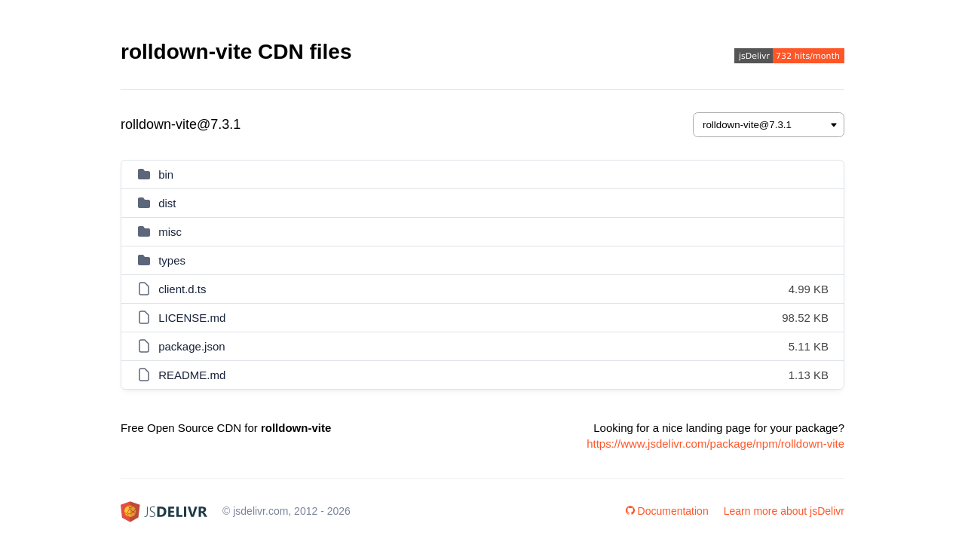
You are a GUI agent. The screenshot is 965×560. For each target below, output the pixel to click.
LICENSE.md (192, 318)
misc (170, 232)
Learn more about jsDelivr (784, 511)
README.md (192, 375)
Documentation (667, 511)
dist (167, 203)
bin (166, 174)
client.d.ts (182, 289)
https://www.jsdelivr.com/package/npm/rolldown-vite (715, 444)
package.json (191, 346)
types (172, 260)
